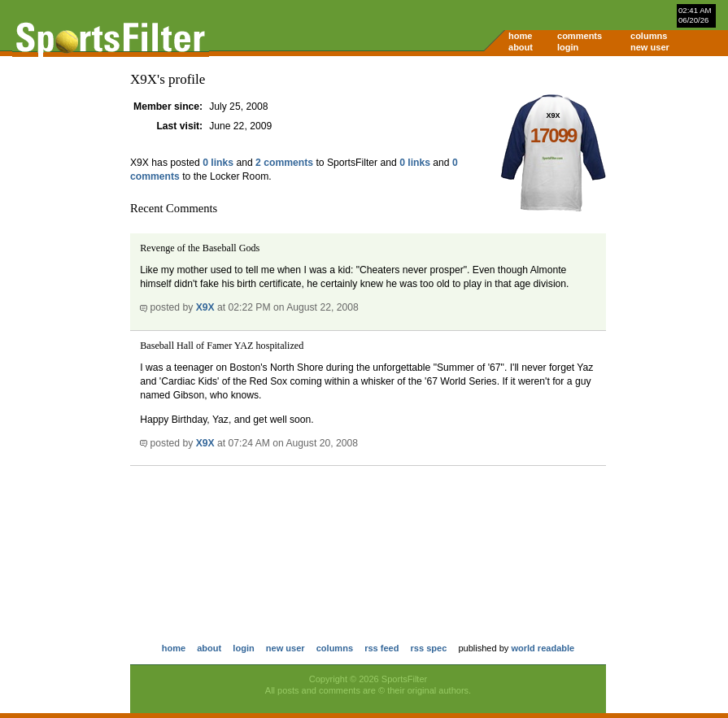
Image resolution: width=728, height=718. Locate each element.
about (521, 47)
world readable (543, 648)
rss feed (381, 648)
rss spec (429, 648)
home (520, 36)
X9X (205, 307)
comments (580, 36)
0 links (218, 163)
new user (650, 47)
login (568, 47)
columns (649, 36)
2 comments (284, 163)
